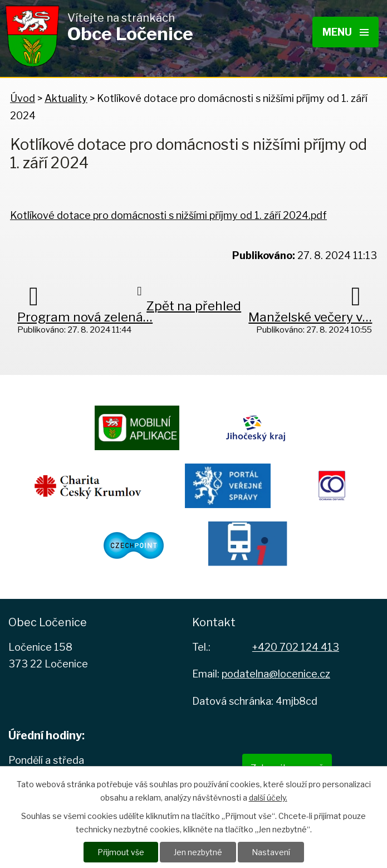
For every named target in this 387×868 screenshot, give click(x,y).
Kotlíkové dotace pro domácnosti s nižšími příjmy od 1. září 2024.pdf (168, 215)
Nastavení (271, 852)
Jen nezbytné (198, 852)
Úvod (23, 98)
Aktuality (66, 98)
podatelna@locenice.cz (276, 674)
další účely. (268, 798)
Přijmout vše (121, 852)
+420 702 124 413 (296, 647)
